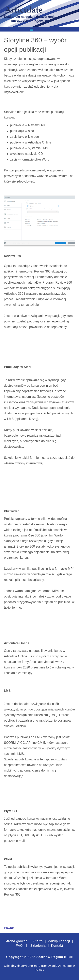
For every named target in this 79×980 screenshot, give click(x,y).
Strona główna (16, 941)
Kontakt (57, 946)
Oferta (38, 941)
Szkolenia (38, 946)
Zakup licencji (58, 941)
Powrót (9, 928)
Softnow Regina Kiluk (55, 957)
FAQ (19, 946)
